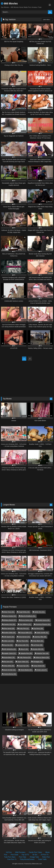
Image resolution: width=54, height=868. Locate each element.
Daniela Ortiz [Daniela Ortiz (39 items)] (9, 624)
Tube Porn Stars (10, 857)
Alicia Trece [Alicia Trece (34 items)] (9, 612)
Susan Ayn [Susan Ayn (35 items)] (24, 666)
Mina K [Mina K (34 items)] (24, 649)
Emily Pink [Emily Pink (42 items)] (24, 628)
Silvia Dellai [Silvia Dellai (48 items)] (9, 666)
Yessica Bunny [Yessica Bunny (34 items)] (10, 674)
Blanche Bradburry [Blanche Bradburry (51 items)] (28, 616)
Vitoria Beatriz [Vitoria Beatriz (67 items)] (26, 670)
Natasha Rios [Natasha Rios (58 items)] (26, 653)
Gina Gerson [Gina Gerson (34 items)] (24, 637)
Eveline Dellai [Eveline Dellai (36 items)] (10, 633)
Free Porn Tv (12, 859)
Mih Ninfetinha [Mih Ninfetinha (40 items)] (10, 649)
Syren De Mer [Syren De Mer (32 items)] (10, 670)
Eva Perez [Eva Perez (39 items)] (38, 628)
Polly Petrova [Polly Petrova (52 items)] (25, 657)
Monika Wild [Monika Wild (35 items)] (38, 649)
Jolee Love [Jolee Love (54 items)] (9, 641)
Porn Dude (14, 855)
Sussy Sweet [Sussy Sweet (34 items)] (39, 666)
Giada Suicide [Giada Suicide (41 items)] (42, 633)
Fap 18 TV (25, 855)
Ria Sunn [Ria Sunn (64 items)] (8, 662)
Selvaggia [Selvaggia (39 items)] (38, 662)
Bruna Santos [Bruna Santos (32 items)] (27, 620)
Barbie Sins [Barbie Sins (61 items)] (40, 612)
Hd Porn (9, 852)
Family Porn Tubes (35, 852)
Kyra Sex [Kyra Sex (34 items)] (8, 645)
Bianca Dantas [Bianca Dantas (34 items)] (10, 616)
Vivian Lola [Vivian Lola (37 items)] (42, 670)
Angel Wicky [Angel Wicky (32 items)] (24, 612)
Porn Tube (23, 857)
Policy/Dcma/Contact (27, 859)
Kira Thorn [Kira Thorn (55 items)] (23, 641)
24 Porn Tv (45, 855)
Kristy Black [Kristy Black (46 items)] (38, 641)
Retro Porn (46, 857)
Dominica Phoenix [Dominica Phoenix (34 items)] (43, 624)
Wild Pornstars (20, 852)
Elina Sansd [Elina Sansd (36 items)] (9, 628)
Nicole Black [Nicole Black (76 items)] (9, 657)
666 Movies (9, 3)
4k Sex (35, 855)
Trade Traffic (42, 859)
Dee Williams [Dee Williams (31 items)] (25, 624)
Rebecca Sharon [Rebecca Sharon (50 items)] (42, 657)
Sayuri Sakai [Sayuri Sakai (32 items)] (23, 662)
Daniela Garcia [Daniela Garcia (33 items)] (43, 620)
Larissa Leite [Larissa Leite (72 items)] (23, 645)
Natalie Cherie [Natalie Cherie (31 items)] (10, 653)
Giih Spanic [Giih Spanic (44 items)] (9, 637)
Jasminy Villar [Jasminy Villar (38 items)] (40, 637)
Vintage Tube (34, 857)
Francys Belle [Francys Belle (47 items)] (26, 633)
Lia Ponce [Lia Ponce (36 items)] (38, 645)
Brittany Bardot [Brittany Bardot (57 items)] (10, 620)
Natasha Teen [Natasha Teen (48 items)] (43, 653)
